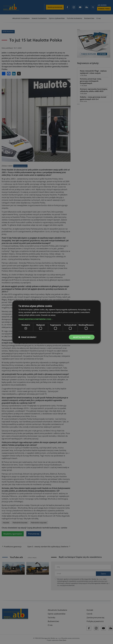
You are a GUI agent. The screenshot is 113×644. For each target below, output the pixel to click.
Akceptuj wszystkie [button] (82, 337)
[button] (56, 319)
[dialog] (56, 322)
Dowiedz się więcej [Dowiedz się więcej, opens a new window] (48, 315)
